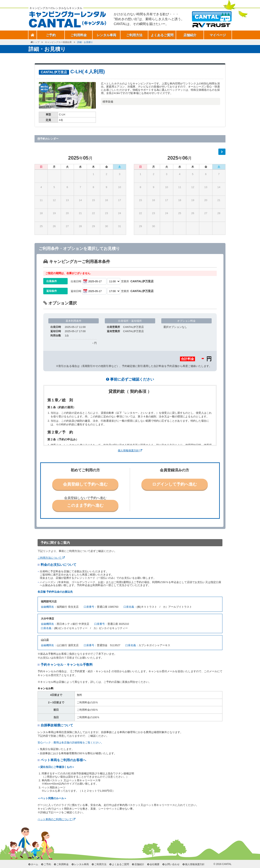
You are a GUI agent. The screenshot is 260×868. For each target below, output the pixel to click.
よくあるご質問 (162, 35)
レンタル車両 (106, 35)
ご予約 (47, 864)
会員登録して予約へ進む (85, 484)
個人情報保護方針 (130, 450)
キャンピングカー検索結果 (58, 42)
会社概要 (155, 864)
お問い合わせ (172, 864)
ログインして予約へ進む (174, 484)
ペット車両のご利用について (56, 819)
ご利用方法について (51, 558)
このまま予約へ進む (85, 505)
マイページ (218, 35)
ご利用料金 (79, 35)
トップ (36, 42)
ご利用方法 (134, 35)
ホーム (35, 864)
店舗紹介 (190, 35)
